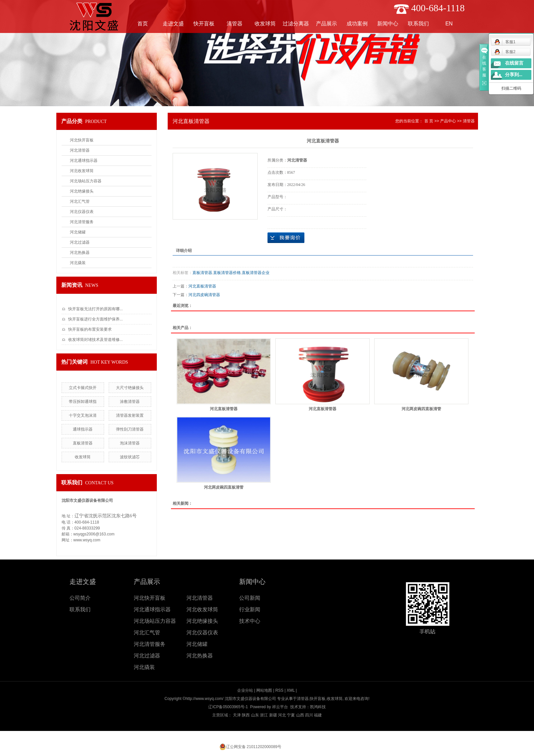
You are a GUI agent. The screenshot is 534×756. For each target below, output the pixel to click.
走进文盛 (173, 24)
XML (291, 690)
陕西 (246, 715)
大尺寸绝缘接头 (130, 388)
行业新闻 (250, 609)
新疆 (273, 715)
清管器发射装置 (130, 415)
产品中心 (448, 121)
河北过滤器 (80, 242)
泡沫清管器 (130, 443)
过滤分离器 (296, 24)
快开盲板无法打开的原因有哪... (96, 309)
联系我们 (418, 24)
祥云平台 (280, 707)
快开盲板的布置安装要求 (90, 329)
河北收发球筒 (82, 171)
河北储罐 (78, 232)
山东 (255, 715)
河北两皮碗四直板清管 (421, 409)
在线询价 (286, 238)
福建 (318, 715)
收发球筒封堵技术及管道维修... (96, 340)
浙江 (264, 715)
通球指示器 (83, 429)
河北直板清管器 (202, 286)
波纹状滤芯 (130, 457)
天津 (237, 715)
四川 (309, 715)
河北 (282, 715)
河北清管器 (80, 150)
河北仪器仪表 (82, 212)
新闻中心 (388, 24)
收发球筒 (265, 24)
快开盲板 (204, 24)
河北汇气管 (80, 201)
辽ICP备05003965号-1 (228, 707)
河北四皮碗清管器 (204, 295)
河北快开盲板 (82, 140)
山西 (300, 715)
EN (449, 24)
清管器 (235, 24)
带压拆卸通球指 (83, 402)
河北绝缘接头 (82, 191)
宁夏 (291, 715)
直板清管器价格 (227, 273)
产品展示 (326, 24)
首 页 (429, 121)
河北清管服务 (82, 222)
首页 (143, 24)
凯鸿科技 (318, 707)
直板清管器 (83, 443)
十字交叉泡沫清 (83, 415)
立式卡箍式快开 (83, 388)
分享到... (514, 75)
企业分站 (245, 690)
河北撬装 (78, 263)
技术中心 (250, 621)
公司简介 (80, 598)
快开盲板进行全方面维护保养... (96, 319)
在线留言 (514, 63)
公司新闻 (250, 598)
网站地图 (264, 690)
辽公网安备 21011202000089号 (254, 747)
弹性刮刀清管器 (130, 429)
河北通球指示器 (84, 161)
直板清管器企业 (256, 273)
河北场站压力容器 (86, 181)
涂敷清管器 (130, 402)
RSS (280, 690)
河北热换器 (80, 253)
